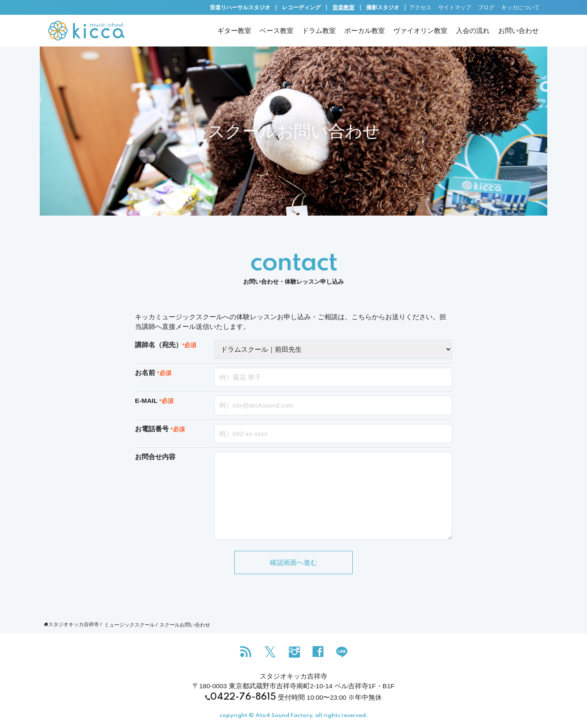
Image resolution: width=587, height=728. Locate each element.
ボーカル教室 (365, 31)
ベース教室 (277, 31)
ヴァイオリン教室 (420, 31)
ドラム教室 (319, 31)
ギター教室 (234, 31)
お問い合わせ (518, 31)
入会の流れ (473, 31)
